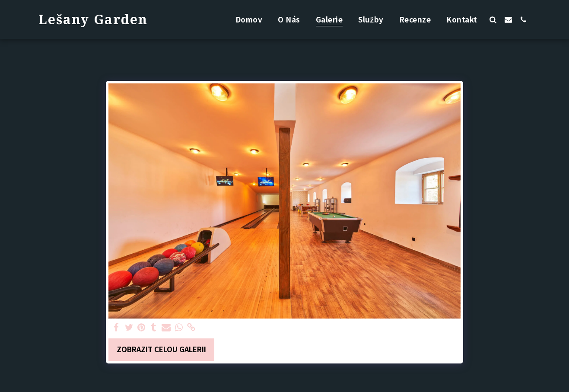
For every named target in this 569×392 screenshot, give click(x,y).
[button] (493, 19)
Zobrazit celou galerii (161, 349)
